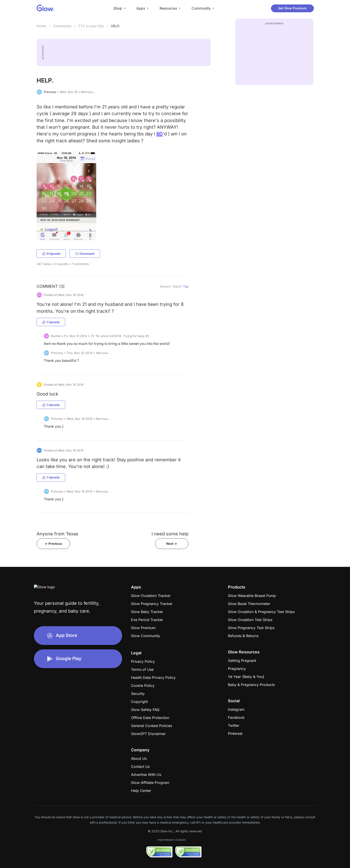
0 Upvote (51, 254)
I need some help (170, 534)
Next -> (172, 544)
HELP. (116, 26)
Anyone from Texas (57, 534)
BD (160, 134)
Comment (85, 254)
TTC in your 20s (91, 26)
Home (41, 26)
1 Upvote (51, 322)
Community (62, 26)
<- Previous (53, 544)
